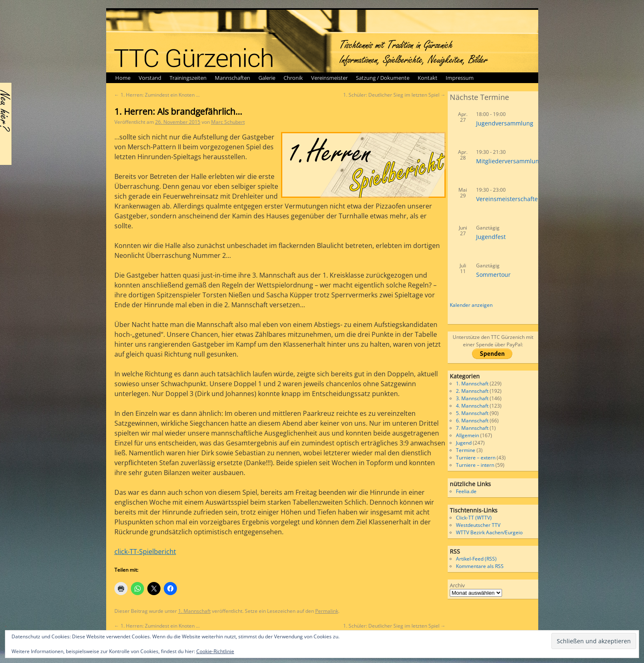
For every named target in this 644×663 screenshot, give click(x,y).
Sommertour (493, 275)
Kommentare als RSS (480, 566)
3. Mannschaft (472, 398)
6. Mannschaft (472, 421)
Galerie (267, 78)
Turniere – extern (476, 458)
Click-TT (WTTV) (474, 518)
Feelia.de (466, 491)
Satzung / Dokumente (383, 78)
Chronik (293, 78)
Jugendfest (491, 237)
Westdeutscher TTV (478, 525)
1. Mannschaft (194, 611)
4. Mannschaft (472, 406)
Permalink (327, 611)
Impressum (460, 78)
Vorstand (150, 78)
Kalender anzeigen (471, 305)
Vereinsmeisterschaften (509, 199)
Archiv (457, 585)
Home (123, 78)
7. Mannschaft (472, 428)
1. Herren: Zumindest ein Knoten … (157, 95)
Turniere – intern (475, 465)
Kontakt (428, 78)
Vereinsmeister (329, 78)
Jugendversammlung (505, 123)
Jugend (464, 443)
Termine (466, 450)
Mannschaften (232, 78)
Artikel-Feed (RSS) (476, 559)
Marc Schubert (228, 122)
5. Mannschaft (472, 413)
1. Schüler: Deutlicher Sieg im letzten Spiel (394, 95)
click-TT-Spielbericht (145, 552)
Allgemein (467, 435)
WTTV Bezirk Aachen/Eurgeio (489, 532)
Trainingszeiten (188, 78)
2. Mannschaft (472, 391)
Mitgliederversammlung (509, 161)
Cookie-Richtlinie (215, 651)
